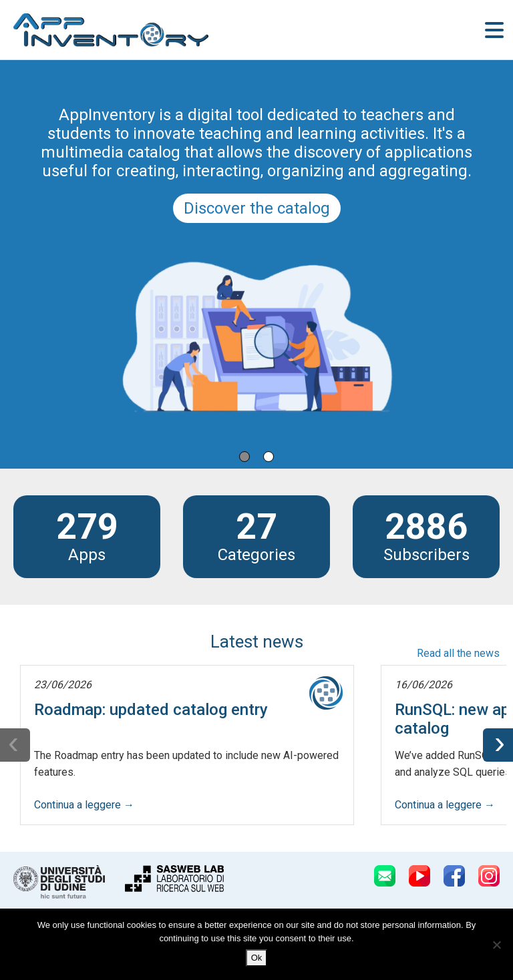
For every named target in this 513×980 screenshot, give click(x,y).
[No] (496, 945)
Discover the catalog (257, 208)
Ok (257, 958)
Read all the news (458, 653)
